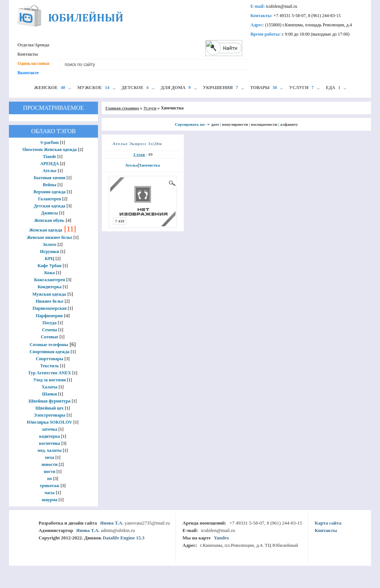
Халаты (49, 387)
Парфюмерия (49, 316)
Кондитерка (50, 287)
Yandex (221, 538)
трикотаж (50, 486)
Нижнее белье (50, 301)
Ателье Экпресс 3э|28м (137, 144)
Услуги (150, 108)
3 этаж (139, 154)
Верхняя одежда (50, 192)
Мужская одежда (49, 294)
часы (50, 493)
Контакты (28, 54)
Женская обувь (49, 220)
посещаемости (264, 124)
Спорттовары (50, 359)
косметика (50, 443)
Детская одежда (50, 206)
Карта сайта (328, 523)
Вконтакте (28, 73)
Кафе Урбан (50, 266)
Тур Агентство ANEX (50, 373)
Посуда (50, 323)
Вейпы (50, 185)
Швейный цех (49, 408)
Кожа (50, 273)
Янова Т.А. (112, 523)
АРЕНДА (49, 164)
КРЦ (50, 259)
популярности (235, 124)
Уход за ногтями (50, 380)
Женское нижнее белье (50, 237)
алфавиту (289, 124)
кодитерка (49, 436)
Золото (50, 244)
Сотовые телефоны (49, 345)
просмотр (173, 183)
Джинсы (50, 213)
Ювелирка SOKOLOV (50, 422)
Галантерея (49, 199)
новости (50, 464)
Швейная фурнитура (50, 401)
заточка (50, 429)
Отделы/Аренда (33, 45)
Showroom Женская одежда (50, 150)
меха (50, 457)
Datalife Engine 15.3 (124, 538)
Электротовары (50, 415)
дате (215, 124)
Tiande (50, 157)
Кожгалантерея (50, 280)
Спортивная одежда (50, 352)
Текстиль (50, 366)
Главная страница (122, 108)
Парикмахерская (49, 308)
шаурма (49, 500)
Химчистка (149, 165)
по (50, 479)
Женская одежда (46, 230)
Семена (50, 330)
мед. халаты (50, 450)
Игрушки (50, 252)
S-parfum (50, 142)
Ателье (50, 171)
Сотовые (50, 337)
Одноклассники (33, 63)
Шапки (50, 394)
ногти (50, 472)
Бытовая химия (50, 178)
